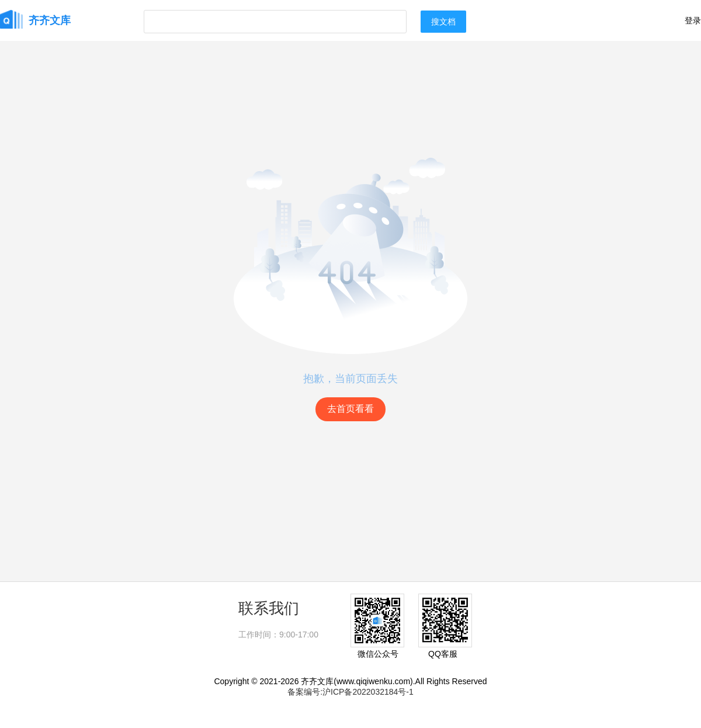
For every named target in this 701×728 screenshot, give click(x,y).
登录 (693, 20)
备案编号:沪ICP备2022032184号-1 (350, 692)
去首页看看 (350, 409)
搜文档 (443, 22)
